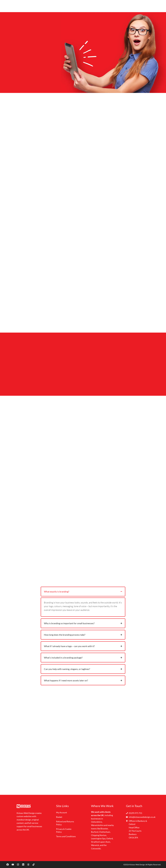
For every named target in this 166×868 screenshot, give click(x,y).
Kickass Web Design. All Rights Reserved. (145, 865)
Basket (59, 817)
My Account (62, 812)
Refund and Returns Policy (65, 823)
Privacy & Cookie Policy (64, 830)
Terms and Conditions (66, 836)
